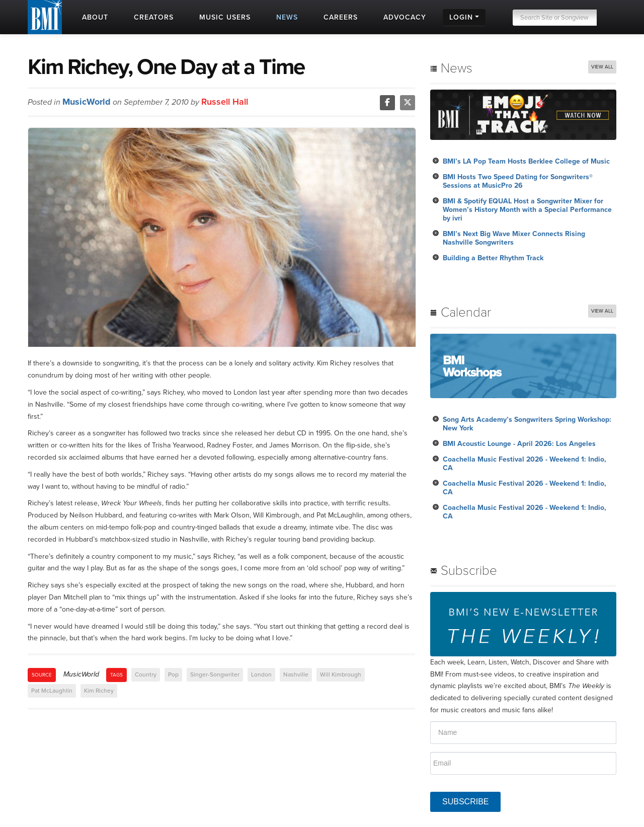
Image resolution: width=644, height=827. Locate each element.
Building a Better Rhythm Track (493, 258)
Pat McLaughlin (52, 691)
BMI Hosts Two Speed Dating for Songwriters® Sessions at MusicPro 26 (518, 181)
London (261, 674)
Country (146, 674)
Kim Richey (99, 691)
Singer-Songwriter (215, 674)
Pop (173, 674)
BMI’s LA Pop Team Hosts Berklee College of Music (526, 161)
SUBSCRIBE (465, 802)
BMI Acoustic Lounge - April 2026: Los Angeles (519, 444)
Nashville (296, 674)
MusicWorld (87, 102)
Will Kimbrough (341, 674)
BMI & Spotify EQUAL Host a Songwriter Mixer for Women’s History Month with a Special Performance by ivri (527, 210)
